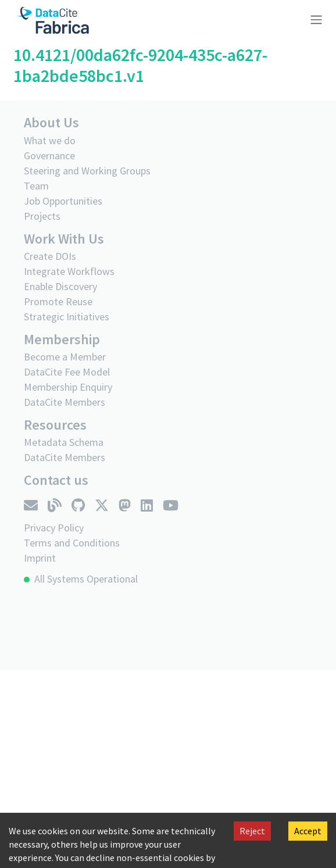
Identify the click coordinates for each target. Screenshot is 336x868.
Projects (42, 216)
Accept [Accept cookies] (308, 831)
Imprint (40, 558)
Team (36, 186)
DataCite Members (65, 402)
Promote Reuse (58, 301)
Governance (49, 156)
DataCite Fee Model (67, 372)
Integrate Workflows (69, 271)
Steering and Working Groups (87, 171)
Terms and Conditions (72, 543)
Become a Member (65, 357)
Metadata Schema (64, 442)
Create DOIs (50, 256)
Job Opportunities (63, 201)
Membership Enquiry (68, 387)
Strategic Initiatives (67, 317)
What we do (50, 140)
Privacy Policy (54, 528)
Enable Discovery (60, 286)
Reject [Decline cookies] (252, 831)
